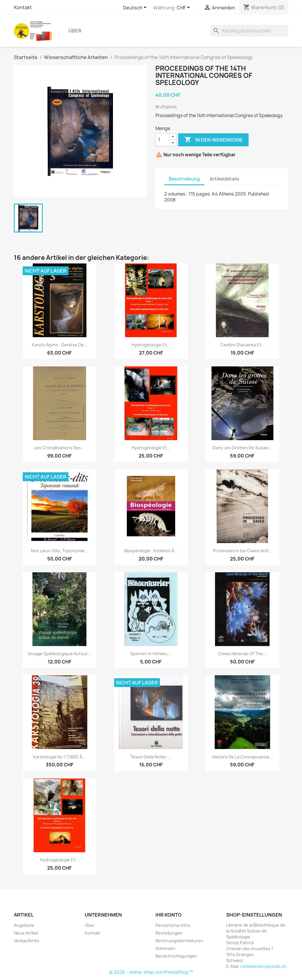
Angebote (24, 925)
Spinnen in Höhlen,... (151, 654)
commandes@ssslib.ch (264, 966)
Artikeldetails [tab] (224, 179)
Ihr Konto (169, 915)
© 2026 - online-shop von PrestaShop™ (151, 972)
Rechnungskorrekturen (179, 941)
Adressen (165, 948)
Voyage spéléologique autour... (59, 654)
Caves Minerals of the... (242, 654)
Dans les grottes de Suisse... (242, 448)
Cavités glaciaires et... (242, 345)
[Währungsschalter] (184, 8)
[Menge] (163, 140)
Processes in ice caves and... (242, 551)
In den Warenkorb (213, 140)
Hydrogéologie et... (151, 345)
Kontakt (23, 7)
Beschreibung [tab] (184, 179)
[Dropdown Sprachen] (136, 8)
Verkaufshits (27, 941)
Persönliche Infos (173, 925)
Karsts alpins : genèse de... (60, 345)
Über (75, 31)
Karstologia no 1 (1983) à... (59, 757)
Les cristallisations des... (59, 448)
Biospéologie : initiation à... (151, 551)
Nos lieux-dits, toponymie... (60, 551)
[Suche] (249, 31)
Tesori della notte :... (151, 757)
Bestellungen (169, 933)
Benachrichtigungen (176, 956)
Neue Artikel (26, 933)
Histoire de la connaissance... (242, 757)
